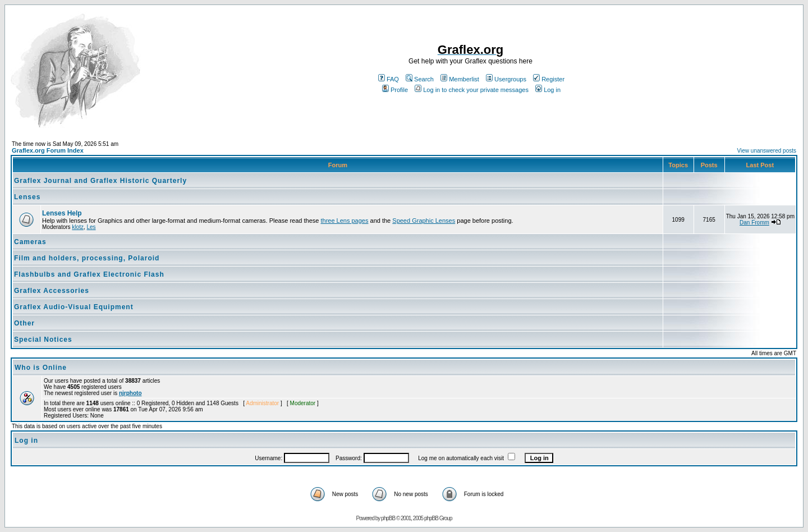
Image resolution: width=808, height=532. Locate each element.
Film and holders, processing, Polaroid (87, 258)
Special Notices (43, 340)
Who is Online (41, 368)
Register (549, 79)
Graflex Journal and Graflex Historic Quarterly (100, 181)
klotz (78, 227)
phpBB (388, 518)
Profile (395, 90)
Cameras (30, 242)
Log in (548, 90)
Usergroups (506, 79)
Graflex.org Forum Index (48, 150)
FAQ (389, 79)
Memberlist (460, 79)
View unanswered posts (767, 151)
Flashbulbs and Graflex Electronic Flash (89, 274)
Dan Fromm (754, 223)
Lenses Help (62, 213)
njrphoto (130, 393)
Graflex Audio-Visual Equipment (74, 307)
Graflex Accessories (52, 291)
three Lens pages (344, 221)
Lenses (27, 197)
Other (24, 323)
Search (420, 79)
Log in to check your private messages (472, 90)
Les (91, 227)
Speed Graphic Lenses (424, 221)
